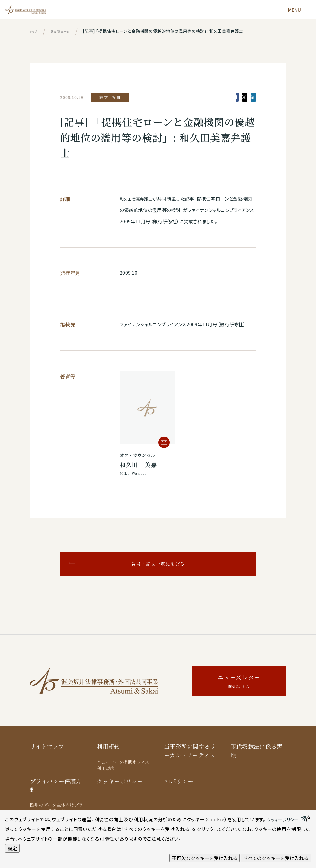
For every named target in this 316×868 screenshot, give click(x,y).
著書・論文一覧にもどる (158, 564)
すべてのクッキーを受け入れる (276, 858)
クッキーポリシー (120, 781)
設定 (12, 848)
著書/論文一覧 (68, 31)
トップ (35, 31)
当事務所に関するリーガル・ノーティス (190, 750)
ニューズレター (239, 682)
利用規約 (108, 746)
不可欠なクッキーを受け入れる (205, 858)
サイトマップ (47, 746)
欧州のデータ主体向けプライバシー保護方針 (56, 808)
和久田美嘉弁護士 (139, 199)
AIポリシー (179, 781)
